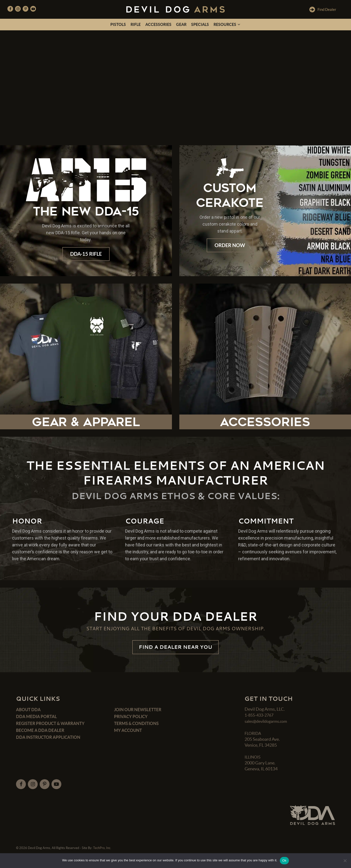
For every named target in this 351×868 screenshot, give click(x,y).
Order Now (230, 246)
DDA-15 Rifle (86, 254)
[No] (345, 861)
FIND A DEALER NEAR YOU (175, 649)
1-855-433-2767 (260, 719)
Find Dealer (322, 9)
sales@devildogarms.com (269, 725)
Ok (284, 860)
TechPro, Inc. (102, 851)
